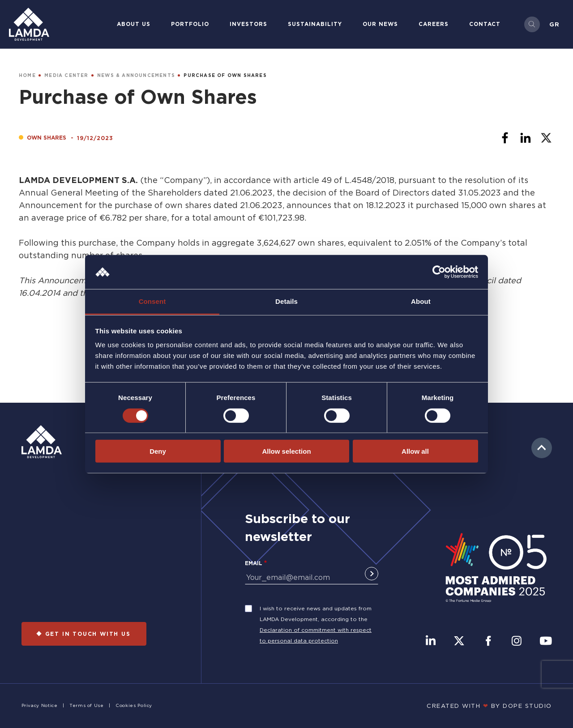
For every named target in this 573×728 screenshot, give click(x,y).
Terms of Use (87, 705)
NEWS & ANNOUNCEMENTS (136, 75)
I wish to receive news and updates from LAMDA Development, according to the (316, 614)
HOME (27, 75)
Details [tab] (286, 301)
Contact (485, 24)
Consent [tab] (152, 301)
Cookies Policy (134, 705)
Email (254, 563)
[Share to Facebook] (505, 138)
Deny (158, 451)
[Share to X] (546, 138)
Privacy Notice (40, 705)
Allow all (415, 451)
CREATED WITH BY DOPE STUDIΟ (489, 706)
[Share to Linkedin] (526, 138)
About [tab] (421, 301)
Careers (434, 24)
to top (542, 448)
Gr (554, 24)
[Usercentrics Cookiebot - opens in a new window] (439, 272)
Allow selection (286, 451)
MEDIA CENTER (66, 75)
